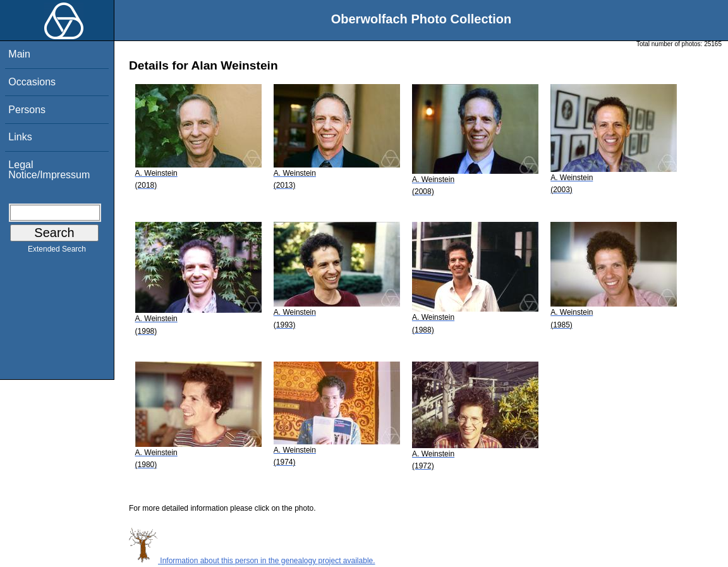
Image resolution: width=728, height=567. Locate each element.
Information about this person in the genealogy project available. (252, 561)
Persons (27, 110)
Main (19, 54)
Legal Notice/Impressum (49, 170)
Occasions (32, 82)
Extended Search (57, 252)
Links (20, 137)
